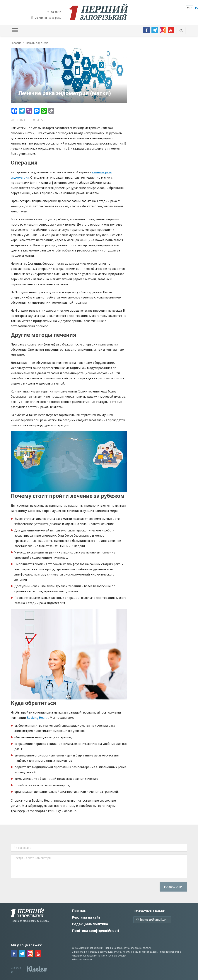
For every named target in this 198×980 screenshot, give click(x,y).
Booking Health (38, 718)
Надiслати (173, 887)
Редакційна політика (90, 924)
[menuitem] (190, 8)
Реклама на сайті (87, 917)
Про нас (79, 911)
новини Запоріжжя (116, 948)
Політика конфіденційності (96, 931)
